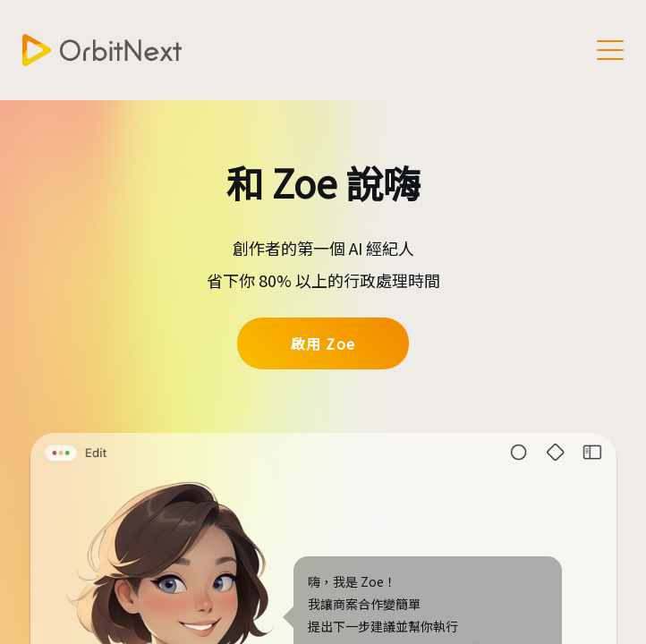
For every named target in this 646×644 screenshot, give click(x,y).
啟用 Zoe (323, 343)
